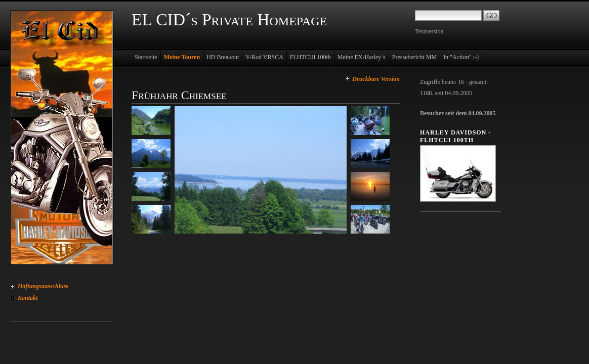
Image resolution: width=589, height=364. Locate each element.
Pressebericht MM (414, 57)
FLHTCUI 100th (310, 57)
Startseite (146, 57)
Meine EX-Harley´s (362, 57)
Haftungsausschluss (43, 286)
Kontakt (28, 298)
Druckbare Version (376, 79)
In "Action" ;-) (461, 57)
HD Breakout (223, 57)
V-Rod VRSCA (264, 57)
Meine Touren (182, 57)
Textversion (429, 31)
